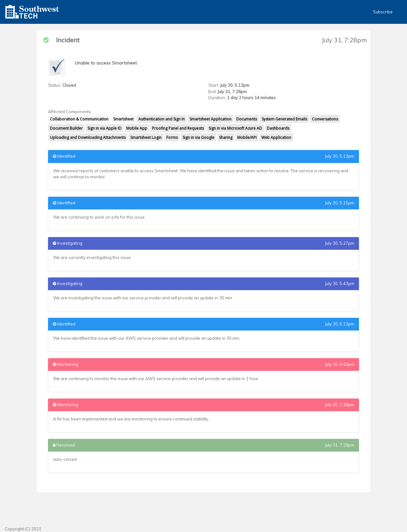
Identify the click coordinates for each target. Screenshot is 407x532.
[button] (32, 12)
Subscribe (383, 12)
